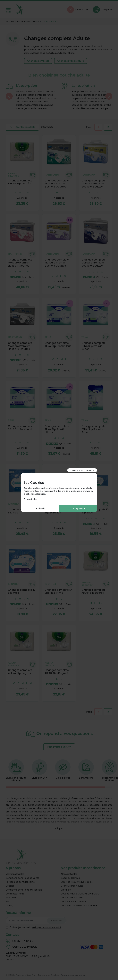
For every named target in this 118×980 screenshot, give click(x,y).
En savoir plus (30, 499)
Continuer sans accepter (81, 470)
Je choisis (40, 508)
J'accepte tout (78, 508)
